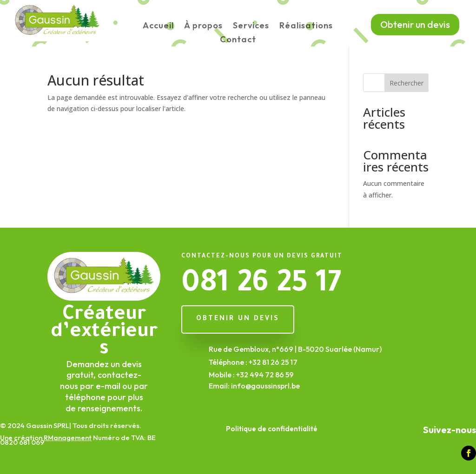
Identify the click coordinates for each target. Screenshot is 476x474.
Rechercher (407, 83)
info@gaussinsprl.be (265, 386)
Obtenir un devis (415, 24)
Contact (238, 40)
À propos (203, 26)
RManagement (68, 438)
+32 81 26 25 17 (273, 362)
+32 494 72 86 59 (265, 375)
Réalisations (306, 26)
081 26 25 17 (261, 286)
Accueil (158, 26)
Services (251, 26)
